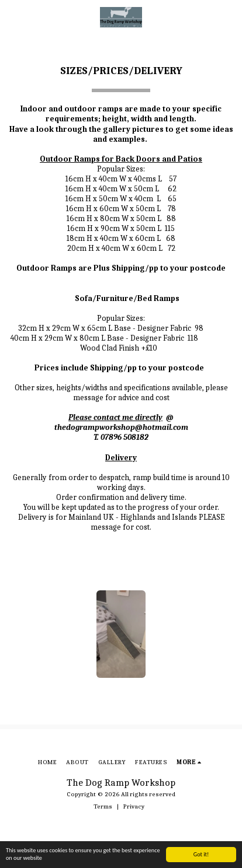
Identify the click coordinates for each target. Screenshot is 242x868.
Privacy (134, 806)
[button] (13, 17)
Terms (103, 806)
